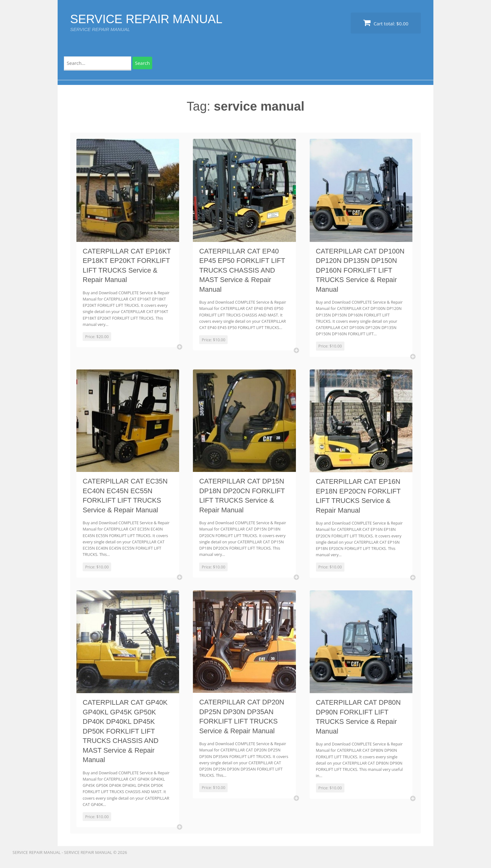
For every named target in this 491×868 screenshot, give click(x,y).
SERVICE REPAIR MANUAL (150, 19)
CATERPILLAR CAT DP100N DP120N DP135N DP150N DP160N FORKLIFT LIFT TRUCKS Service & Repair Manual (358, 271)
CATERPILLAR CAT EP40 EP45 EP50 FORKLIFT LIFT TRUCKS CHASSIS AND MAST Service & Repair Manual (243, 271)
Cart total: (386, 23)
